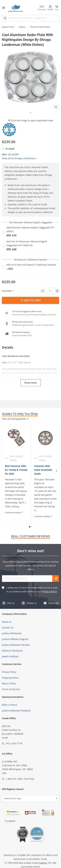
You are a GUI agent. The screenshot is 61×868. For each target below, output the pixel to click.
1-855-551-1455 (14, 779)
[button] (30, 77)
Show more (31, 383)
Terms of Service (11, 689)
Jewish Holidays (10, 656)
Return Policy (9, 683)
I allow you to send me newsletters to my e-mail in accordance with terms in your (32, 590)
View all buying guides (15, 419)
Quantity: (8, 291)
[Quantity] (50, 291)
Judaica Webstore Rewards (16, 711)
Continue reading (14, 512)
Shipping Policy (10, 678)
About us (7, 622)
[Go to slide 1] (31, 113)
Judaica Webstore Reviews (16, 645)
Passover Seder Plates (40, 27)
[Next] (57, 471)
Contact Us (8, 628)
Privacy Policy (50, 591)
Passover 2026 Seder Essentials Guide (43, 470)
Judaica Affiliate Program (15, 639)
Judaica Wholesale (12, 633)
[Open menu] (4, 8)
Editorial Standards (12, 651)
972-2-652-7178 (14, 743)
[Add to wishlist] (56, 107)
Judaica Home (8, 27)
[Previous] (4, 471)
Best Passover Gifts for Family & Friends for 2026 (16, 470)
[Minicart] (57, 8)
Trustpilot (10, 821)
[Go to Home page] (16, 8)
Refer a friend (9, 705)
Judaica (22, 27)
